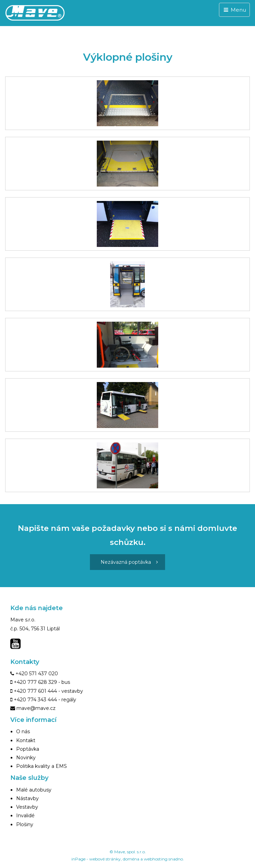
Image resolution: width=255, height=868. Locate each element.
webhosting (156, 859)
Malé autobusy (34, 790)
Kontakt (26, 740)
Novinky (26, 758)
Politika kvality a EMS (42, 766)
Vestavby (27, 807)
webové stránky (105, 859)
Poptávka (28, 749)
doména (131, 859)
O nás (23, 732)
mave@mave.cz (36, 708)
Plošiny (25, 824)
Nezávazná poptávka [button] (129, 562)
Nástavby (27, 798)
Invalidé (25, 816)
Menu (234, 10)
